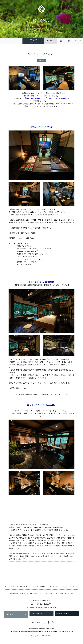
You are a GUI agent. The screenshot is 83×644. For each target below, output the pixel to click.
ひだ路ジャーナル (66, 590)
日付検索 (16, 618)
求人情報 (71, 598)
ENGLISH (78, 41)
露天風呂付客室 (22, 590)
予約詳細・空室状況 (67, 618)
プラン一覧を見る (41, 618)
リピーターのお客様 (60, 598)
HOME (7, 590)
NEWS (51, 41)
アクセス (76, 590)
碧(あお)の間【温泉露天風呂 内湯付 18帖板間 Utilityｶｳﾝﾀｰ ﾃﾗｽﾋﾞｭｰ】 (41, 396)
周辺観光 (22, 598)
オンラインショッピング (34, 598)
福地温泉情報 (14, 598)
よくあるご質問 (48, 598)
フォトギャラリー (53, 590)
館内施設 (43, 590)
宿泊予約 (19, 41)
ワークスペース (33, 590)
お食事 (13, 590)
